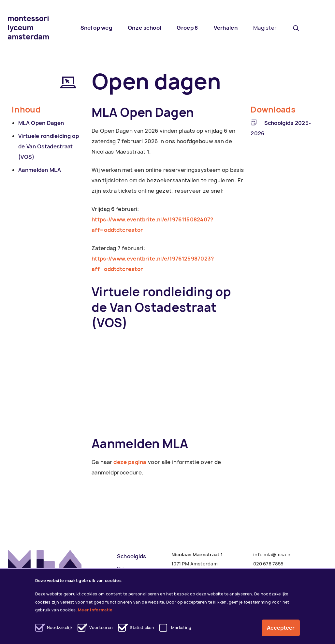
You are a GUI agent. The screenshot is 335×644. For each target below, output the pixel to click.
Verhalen (226, 28)
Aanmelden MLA (40, 170)
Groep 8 (187, 28)
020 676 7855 (268, 564)
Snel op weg (96, 28)
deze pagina (130, 462)
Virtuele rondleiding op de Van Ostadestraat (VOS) (49, 146)
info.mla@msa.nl (272, 554)
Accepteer (281, 628)
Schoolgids (132, 556)
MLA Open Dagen (41, 123)
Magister (265, 28)
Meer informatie (95, 610)
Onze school (144, 28)
